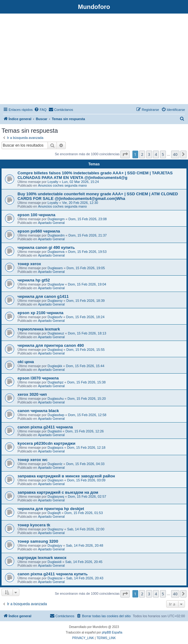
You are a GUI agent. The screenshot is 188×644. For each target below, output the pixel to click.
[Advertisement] (94, 60)
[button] (125, 154)
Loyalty (53, 182)
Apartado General (51, 223)
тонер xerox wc (33, 460)
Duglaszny (55, 529)
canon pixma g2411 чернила (45, 427)
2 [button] (142, 154)
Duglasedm (56, 235)
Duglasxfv (55, 317)
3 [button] (149, 154)
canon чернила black (38, 411)
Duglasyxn (55, 480)
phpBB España (112, 632)
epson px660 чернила (39, 231)
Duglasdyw (56, 284)
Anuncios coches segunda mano (63, 185)
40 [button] (175, 154)
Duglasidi (55, 562)
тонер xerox (29, 264)
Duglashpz (56, 382)
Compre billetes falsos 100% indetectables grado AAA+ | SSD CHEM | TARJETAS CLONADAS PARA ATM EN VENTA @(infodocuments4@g (95, 175)
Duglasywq (56, 496)
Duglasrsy (55, 301)
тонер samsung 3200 (38, 541)
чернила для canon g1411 (43, 296)
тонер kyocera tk (34, 525)
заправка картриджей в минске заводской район (66, 476)
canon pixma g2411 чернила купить (53, 574)
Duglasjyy (55, 545)
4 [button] (156, 154)
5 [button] (163, 154)
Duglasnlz (55, 464)
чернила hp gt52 (34, 280)
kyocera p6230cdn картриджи (46, 443)
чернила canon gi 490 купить (46, 247)
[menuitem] (40, 110)
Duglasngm (56, 219)
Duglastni (55, 431)
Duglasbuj (55, 350)
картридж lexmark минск (42, 558)
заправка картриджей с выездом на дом (58, 492)
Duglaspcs (55, 448)
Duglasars (55, 268)
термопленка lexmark (39, 329)
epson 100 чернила (36, 215)
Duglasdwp (56, 415)
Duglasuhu (56, 399)
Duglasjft (54, 513)
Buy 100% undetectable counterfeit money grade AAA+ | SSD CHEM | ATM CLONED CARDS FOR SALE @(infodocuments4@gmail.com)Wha (98, 196)
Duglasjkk (55, 366)
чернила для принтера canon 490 (51, 345)
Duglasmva (56, 252)
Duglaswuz (56, 333)
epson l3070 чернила (38, 378)
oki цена (26, 362)
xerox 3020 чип (32, 394)
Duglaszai (55, 578)
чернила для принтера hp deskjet (51, 509)
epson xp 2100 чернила (40, 313)
